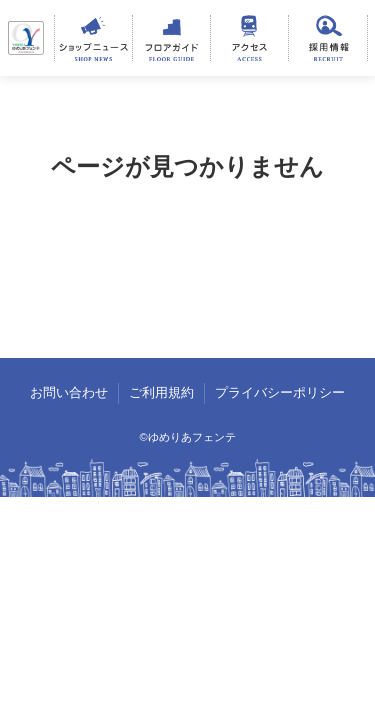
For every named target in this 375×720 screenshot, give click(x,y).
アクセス (249, 38)
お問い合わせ (69, 392)
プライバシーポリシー (280, 392)
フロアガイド (171, 38)
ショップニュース (93, 38)
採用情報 (327, 38)
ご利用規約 (161, 392)
